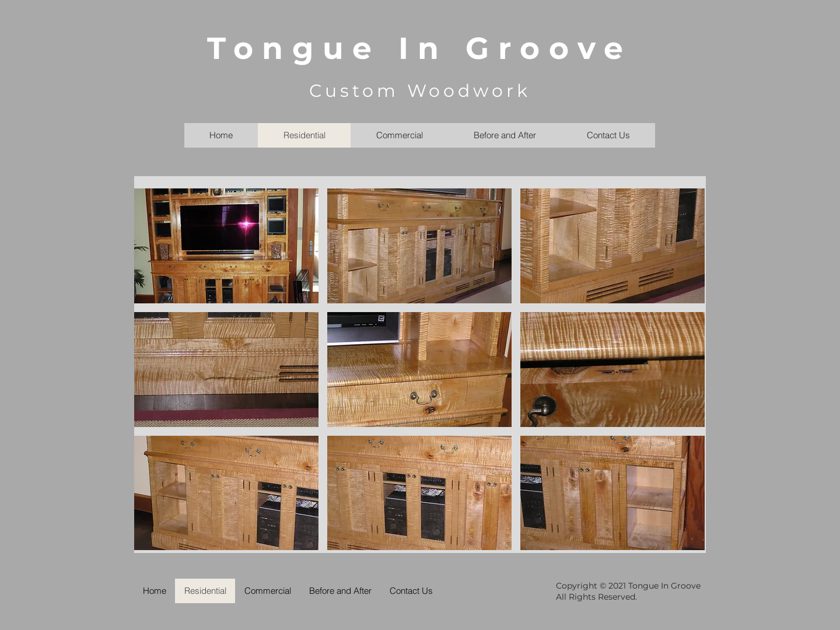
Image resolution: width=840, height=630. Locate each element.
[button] (226, 246)
